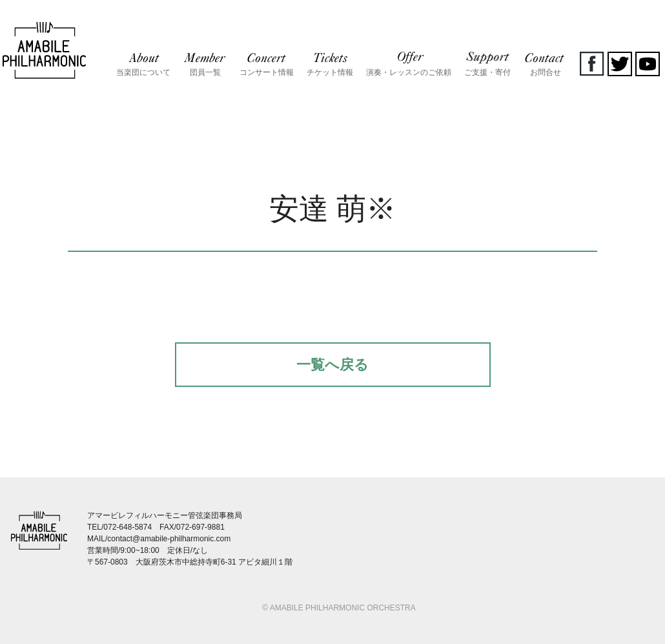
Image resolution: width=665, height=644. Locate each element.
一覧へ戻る (332, 365)
